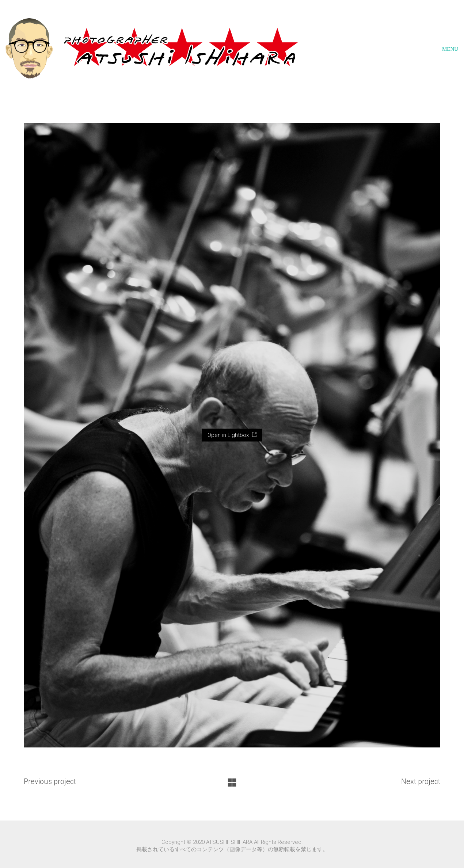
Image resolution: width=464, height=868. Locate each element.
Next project (421, 781)
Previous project (50, 781)
